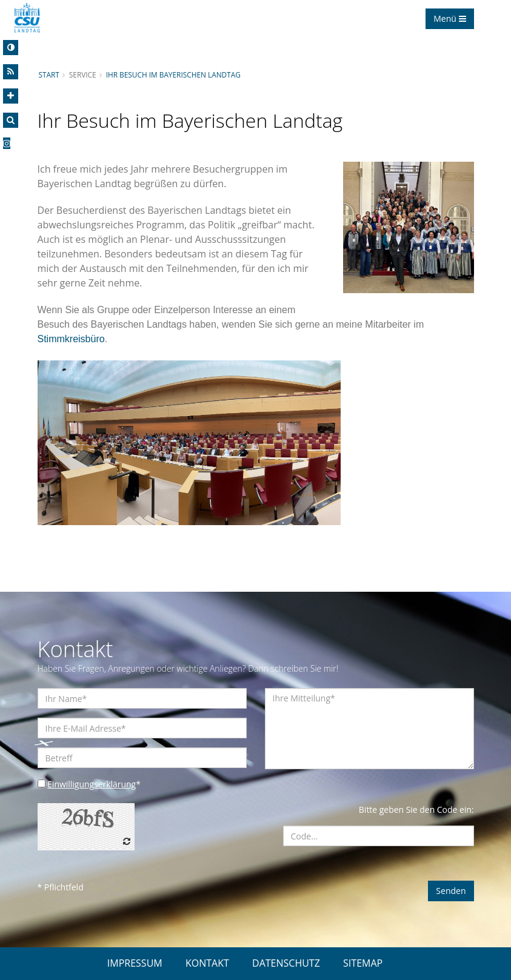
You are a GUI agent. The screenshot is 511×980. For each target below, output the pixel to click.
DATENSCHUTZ (286, 963)
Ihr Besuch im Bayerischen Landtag (174, 74)
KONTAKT (207, 963)
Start (49, 74)
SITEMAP (363, 963)
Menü (449, 18)
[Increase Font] (11, 96)
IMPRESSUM (135, 963)
